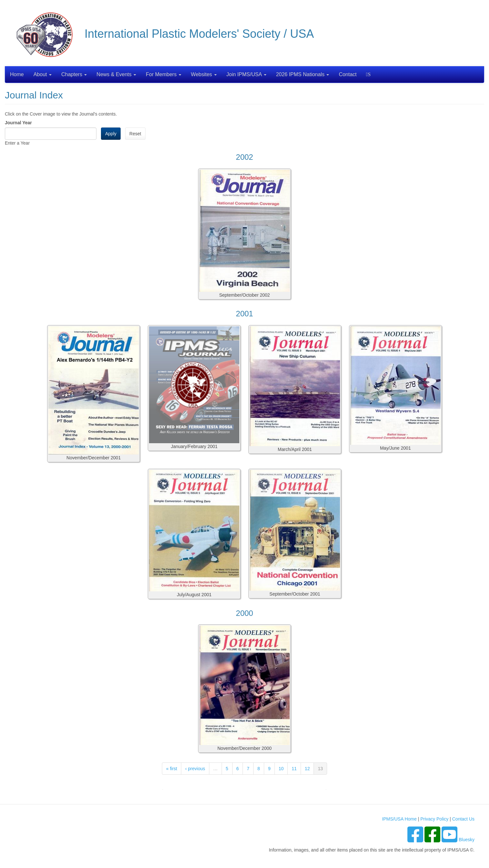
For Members (164, 74)
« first (172, 769)
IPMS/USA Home (399, 819)
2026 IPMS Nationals (303, 74)
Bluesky (467, 840)
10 (281, 769)
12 (307, 769)
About (43, 74)
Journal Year (18, 123)
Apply (111, 134)
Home (17, 74)
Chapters (74, 74)
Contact (348, 74)
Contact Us (463, 819)
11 (294, 769)
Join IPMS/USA (246, 74)
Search (369, 74)
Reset (135, 134)
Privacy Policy (434, 819)
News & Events (116, 74)
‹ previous (195, 769)
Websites (204, 74)
